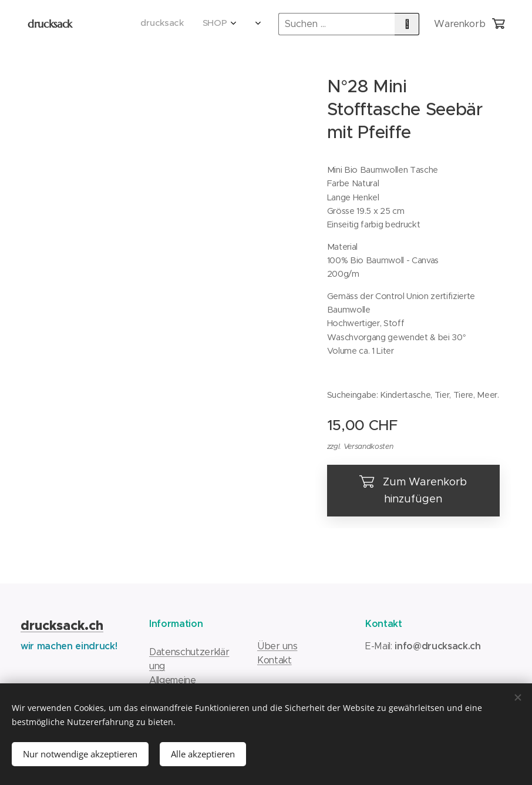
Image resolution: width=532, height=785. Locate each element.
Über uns (277, 646)
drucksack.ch (62, 625)
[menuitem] (161, 24)
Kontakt (275, 660)
